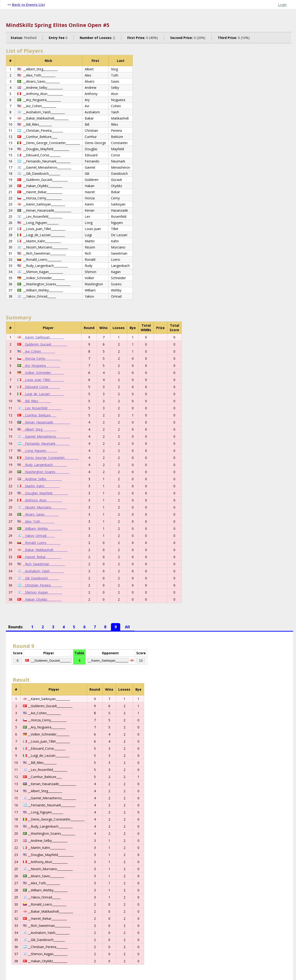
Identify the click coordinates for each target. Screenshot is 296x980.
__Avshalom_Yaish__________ (43, 571)
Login (282, 5)
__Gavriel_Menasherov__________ (46, 436)
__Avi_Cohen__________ (39, 351)
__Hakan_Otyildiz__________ (42, 599)
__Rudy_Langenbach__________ (45, 465)
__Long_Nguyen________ (40, 451)
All (127, 627)
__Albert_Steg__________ (39, 429)
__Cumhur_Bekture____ (39, 415)
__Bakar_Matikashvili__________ (45, 550)
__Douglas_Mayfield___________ (45, 493)
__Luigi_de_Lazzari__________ (43, 394)
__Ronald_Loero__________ (41, 543)
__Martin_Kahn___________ (41, 486)
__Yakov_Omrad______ (39, 536)
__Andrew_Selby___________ (42, 479)
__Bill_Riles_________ (37, 401)
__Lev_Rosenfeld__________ (42, 408)
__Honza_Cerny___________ (42, 358)
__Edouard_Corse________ (41, 387)
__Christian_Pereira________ (42, 585)
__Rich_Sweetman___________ (44, 564)
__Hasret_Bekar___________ (42, 557)
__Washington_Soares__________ (46, 472)
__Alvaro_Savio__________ (40, 514)
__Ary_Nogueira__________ (41, 366)
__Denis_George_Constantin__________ (51, 458)
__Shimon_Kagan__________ (42, 592)
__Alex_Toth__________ (38, 521)
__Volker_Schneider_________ (43, 373)
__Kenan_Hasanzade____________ (46, 422)
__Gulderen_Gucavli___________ (44, 344)
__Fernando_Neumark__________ (46, 443)
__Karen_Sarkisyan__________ (43, 337)
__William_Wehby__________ (42, 529)
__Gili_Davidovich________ (41, 578)
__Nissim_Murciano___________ (45, 507)
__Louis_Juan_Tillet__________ (43, 380)
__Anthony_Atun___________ (42, 500)
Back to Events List (29, 5)
